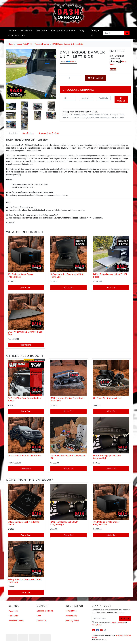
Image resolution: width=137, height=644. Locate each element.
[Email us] (94, 630)
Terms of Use (71, 611)
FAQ (82, 30)
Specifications (28, 133)
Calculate (121, 99)
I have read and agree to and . (109, 624)
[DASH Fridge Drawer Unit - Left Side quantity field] (70, 78)
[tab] (13, 133)
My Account (13, 611)
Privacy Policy (71, 616)
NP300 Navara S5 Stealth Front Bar (24, 456)
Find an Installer (62, 30)
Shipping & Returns (45, 611)
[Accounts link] (92, 36)
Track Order (13, 616)
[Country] (86, 98)
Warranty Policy (72, 621)
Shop (12, 30)
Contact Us (16, 35)
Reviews (49, 133)
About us (26, 30)
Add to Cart (95, 78)
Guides (41, 30)
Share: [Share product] (68, 62)
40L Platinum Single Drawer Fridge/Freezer (21, 276)
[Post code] (104, 98)
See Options (26, 345)
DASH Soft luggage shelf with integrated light (107, 457)
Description (13, 133)
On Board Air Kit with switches (107, 398)
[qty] (69, 98)
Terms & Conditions (117, 623)
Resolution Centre (16, 621)
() (94, 30)
